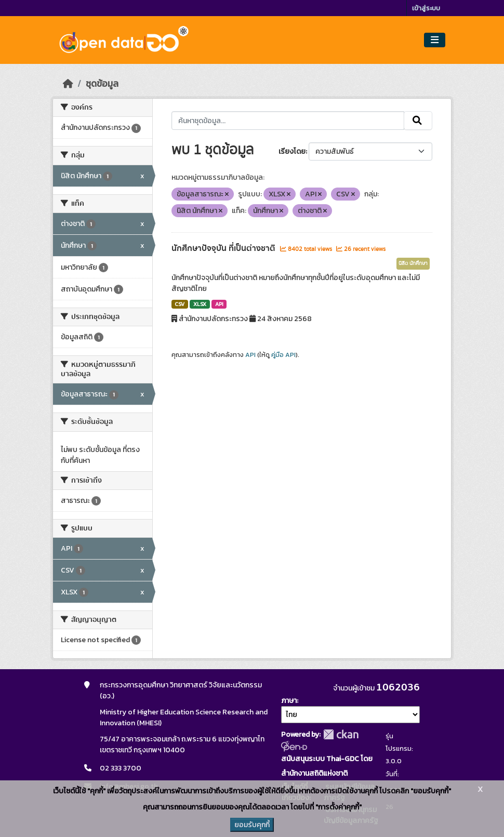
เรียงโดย (292, 151)
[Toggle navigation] (435, 40)
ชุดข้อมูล (102, 84)
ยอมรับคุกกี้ (252, 825)
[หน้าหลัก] (68, 84)
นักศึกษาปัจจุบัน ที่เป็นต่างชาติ (224, 248)
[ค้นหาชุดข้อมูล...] (288, 121)
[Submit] (418, 121)
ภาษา (289, 701)
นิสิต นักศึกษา (413, 263)
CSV (180, 304)
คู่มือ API (283, 355)
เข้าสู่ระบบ (426, 8)
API (219, 304)
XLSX (200, 304)
